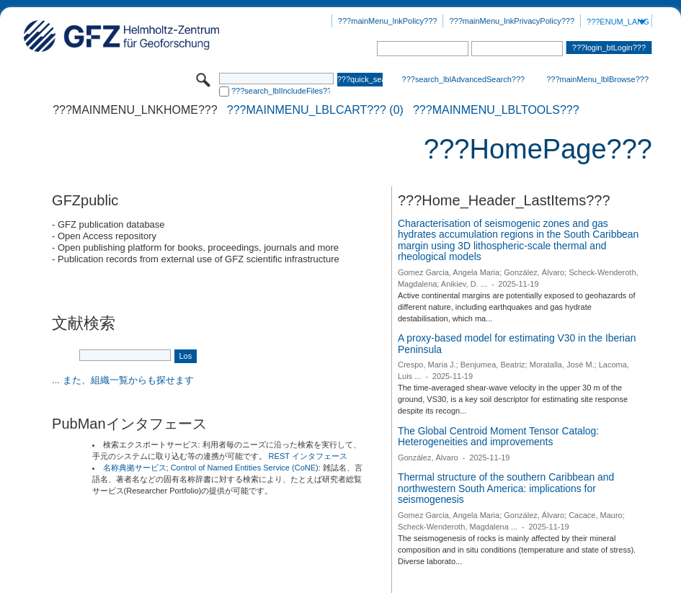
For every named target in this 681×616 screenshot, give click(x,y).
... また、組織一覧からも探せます (123, 380)
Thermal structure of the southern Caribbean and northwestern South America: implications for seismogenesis (506, 488)
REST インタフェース (308, 456)
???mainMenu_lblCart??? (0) (315, 110)
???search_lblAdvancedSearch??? (464, 79)
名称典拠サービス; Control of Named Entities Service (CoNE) (211, 468)
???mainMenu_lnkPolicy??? (388, 21)
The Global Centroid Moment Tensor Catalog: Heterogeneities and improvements (498, 437)
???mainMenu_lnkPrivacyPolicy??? (512, 21)
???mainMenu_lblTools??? (496, 110)
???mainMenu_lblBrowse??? (597, 79)
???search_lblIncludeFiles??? (281, 91)
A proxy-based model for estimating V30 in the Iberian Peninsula (517, 344)
